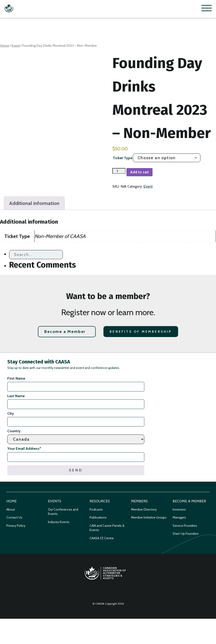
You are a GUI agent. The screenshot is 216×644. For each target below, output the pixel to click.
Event (16, 46)
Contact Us (14, 517)
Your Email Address (24, 448)
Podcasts (96, 509)
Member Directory (144, 509)
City (11, 413)
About (11, 509)
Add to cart (140, 172)
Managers (179, 517)
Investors (179, 509)
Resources (100, 501)
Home (5, 46)
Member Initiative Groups (149, 517)
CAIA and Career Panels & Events (107, 528)
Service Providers (185, 526)
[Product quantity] (119, 171)
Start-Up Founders (186, 534)
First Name (16, 378)
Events (55, 501)
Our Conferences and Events (63, 512)
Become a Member (65, 332)
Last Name (16, 396)
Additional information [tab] (34, 203)
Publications (98, 517)
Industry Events (59, 522)
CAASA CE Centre (102, 538)
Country (14, 431)
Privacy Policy (16, 526)
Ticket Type (123, 158)
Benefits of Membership (141, 332)
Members (139, 501)
